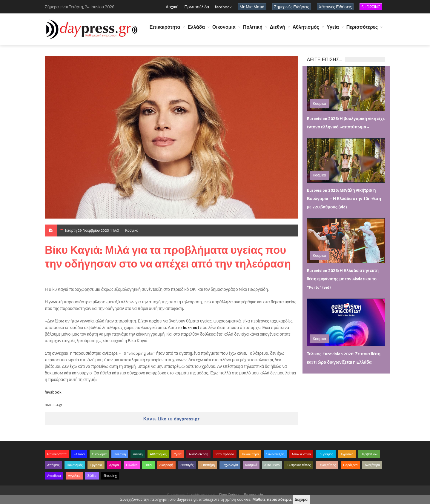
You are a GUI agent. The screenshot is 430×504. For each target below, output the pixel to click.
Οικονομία (224, 30)
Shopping (110, 476)
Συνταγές (187, 465)
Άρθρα (114, 465)
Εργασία (96, 465)
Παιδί (148, 465)
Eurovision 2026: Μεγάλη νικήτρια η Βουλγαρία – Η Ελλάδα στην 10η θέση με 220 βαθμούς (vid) (344, 198)
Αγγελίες (74, 476)
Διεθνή (278, 30)
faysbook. (54, 392)
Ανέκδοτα (54, 476)
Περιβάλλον (369, 454)
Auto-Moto (272, 465)
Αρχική (172, 7)
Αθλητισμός (306, 30)
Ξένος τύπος (327, 465)
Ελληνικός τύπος (299, 465)
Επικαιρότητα (165, 30)
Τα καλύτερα (250, 454)
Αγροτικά (347, 454)
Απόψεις (53, 465)
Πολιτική (253, 30)
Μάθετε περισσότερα (272, 499)
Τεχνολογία (230, 465)
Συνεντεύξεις (275, 454)
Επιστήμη (208, 465)
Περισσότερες (362, 30)
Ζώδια (92, 476)
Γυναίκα (132, 465)
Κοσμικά (132, 230)
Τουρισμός (326, 454)
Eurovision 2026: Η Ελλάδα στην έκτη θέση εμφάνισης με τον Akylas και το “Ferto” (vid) (343, 279)
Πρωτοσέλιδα (197, 7)
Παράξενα (350, 465)
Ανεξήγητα (372, 465)
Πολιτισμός (75, 465)
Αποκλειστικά (301, 454)
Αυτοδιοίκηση (198, 454)
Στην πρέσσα (225, 454)
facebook (223, 7)
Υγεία (333, 30)
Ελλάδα (196, 30)
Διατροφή (166, 465)
